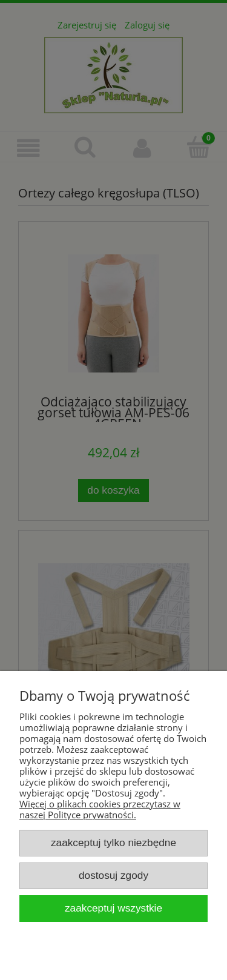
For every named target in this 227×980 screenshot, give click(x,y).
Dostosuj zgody (113, 875)
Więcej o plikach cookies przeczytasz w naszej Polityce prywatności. (100, 809)
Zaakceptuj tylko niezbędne (113, 843)
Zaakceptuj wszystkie (113, 908)
